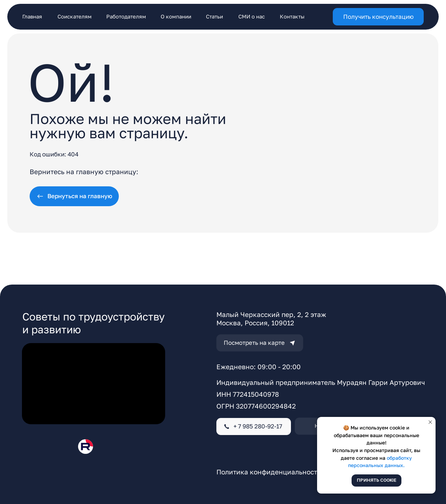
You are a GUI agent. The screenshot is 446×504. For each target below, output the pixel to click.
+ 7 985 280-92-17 (258, 426)
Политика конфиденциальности (269, 472)
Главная (32, 16)
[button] (378, 17)
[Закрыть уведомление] (430, 422)
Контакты (292, 16)
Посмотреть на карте (254, 343)
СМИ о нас (252, 16)
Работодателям (126, 16)
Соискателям (75, 16)
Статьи (214, 16)
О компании (176, 16)
